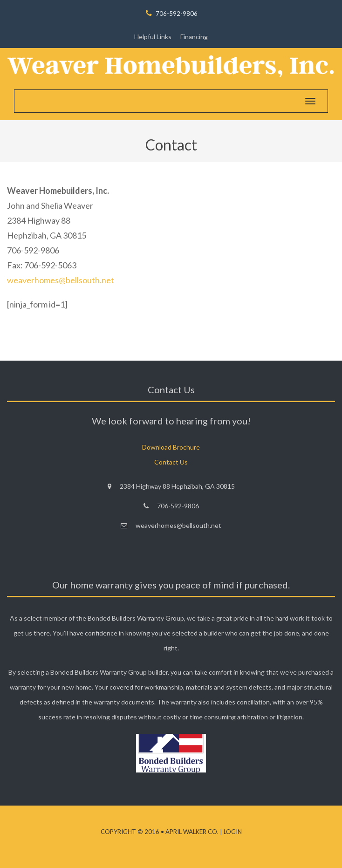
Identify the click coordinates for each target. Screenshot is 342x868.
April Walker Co (191, 832)
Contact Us (171, 462)
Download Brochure (171, 447)
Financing (194, 37)
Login (233, 832)
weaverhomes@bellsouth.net (61, 280)
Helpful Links (153, 37)
